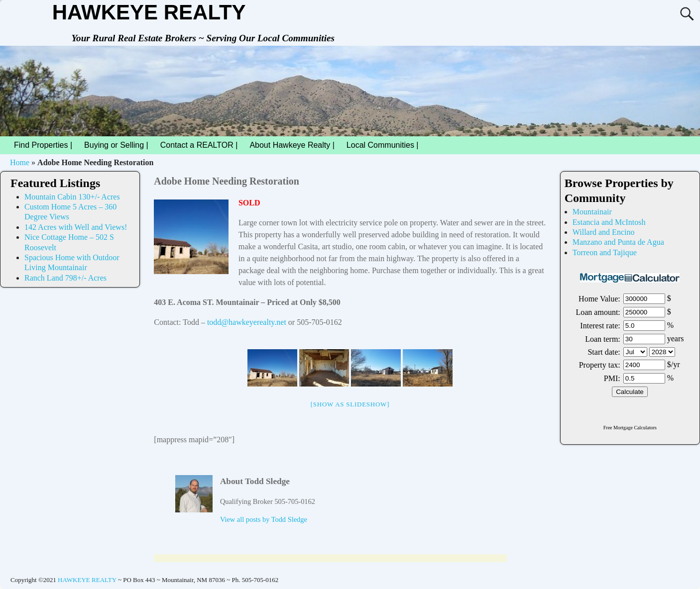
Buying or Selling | (116, 145)
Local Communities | (386, 145)
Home (20, 162)
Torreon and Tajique (605, 252)
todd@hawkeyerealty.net (247, 322)
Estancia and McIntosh (609, 222)
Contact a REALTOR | (199, 145)
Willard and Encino (604, 232)
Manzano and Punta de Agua (618, 242)
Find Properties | (46, 145)
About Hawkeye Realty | (292, 145)
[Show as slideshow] (350, 404)
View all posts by (264, 519)
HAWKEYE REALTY (149, 12)
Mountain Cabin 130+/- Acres (72, 197)
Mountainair (592, 212)
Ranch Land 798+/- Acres (65, 278)
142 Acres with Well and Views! (76, 227)
